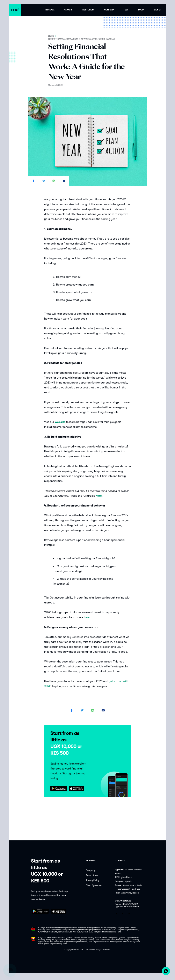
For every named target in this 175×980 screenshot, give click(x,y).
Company (109, 10)
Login (141, 10)
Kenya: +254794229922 (126, 904)
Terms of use (92, 875)
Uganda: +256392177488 (127, 907)
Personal (50, 10)
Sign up (158, 10)
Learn (51, 36)
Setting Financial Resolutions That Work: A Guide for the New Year (82, 39)
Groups (68, 10)
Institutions (88, 10)
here (87, 617)
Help (126, 10)
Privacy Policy (92, 880)
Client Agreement (94, 886)
